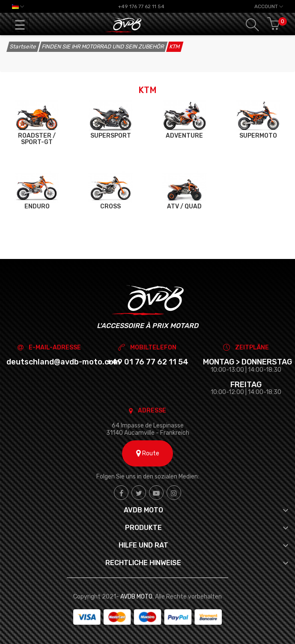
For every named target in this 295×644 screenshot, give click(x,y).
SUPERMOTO (258, 136)
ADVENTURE (184, 136)
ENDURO (37, 206)
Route (148, 453)
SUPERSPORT (111, 136)
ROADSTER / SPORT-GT (37, 139)
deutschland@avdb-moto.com (63, 362)
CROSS (110, 206)
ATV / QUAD (184, 206)
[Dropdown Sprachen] (18, 6)
